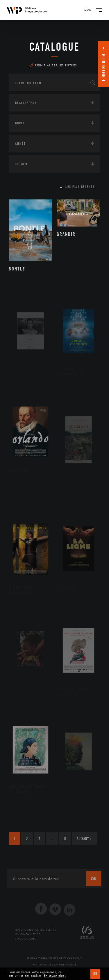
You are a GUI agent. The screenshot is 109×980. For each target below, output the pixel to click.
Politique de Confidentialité (54, 965)
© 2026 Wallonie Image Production (54, 958)
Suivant (84, 839)
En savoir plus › (55, 976)
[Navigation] (99, 10)
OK (95, 974)
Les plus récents (80, 187)
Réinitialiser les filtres (53, 65)
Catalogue (54, 47)
